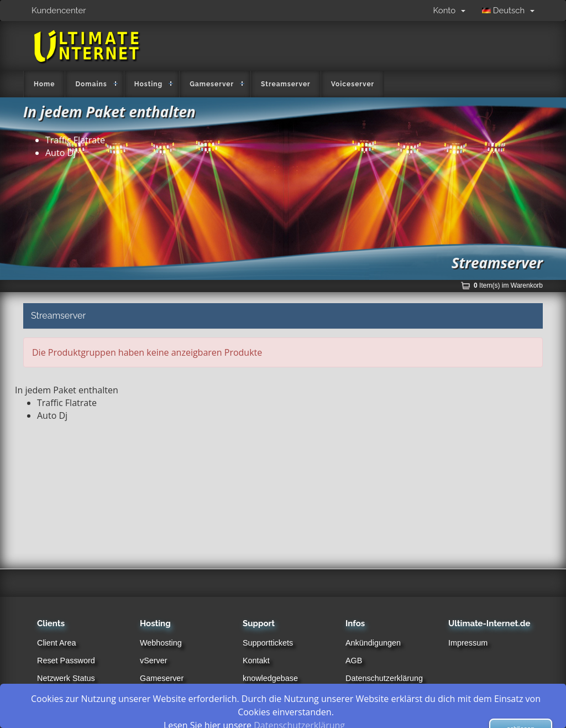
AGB (354, 661)
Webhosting (161, 643)
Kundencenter (59, 11)
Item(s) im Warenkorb (508, 285)
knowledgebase (270, 678)
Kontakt (256, 661)
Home (44, 84)
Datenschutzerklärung (384, 678)
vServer (154, 661)
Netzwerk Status (66, 678)
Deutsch (508, 11)
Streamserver (286, 84)
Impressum (468, 643)
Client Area (56, 643)
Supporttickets (268, 643)
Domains (91, 84)
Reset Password (66, 661)
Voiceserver (353, 84)
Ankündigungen (373, 643)
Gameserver (212, 84)
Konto (449, 11)
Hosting (149, 84)
